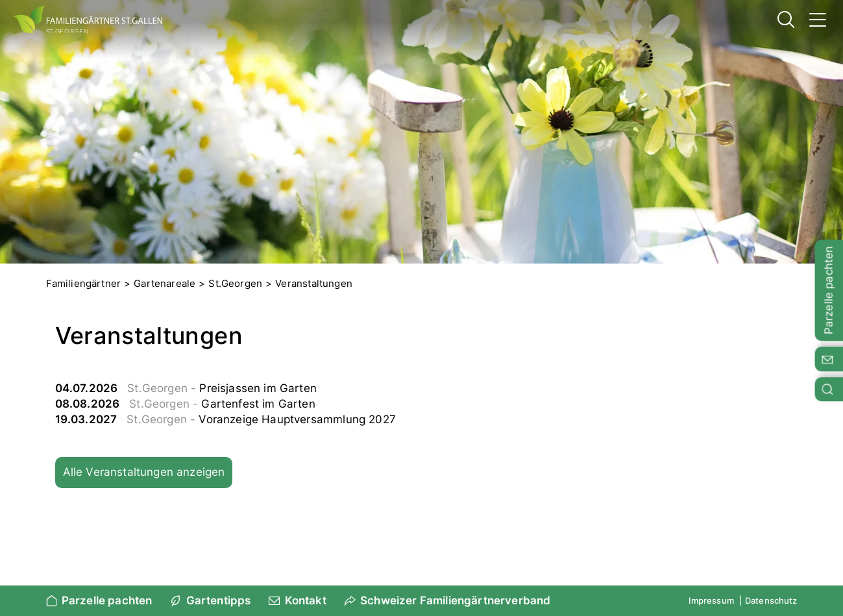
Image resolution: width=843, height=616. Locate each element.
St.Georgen (235, 283)
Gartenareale (165, 283)
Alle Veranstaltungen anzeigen (144, 472)
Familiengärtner (84, 283)
